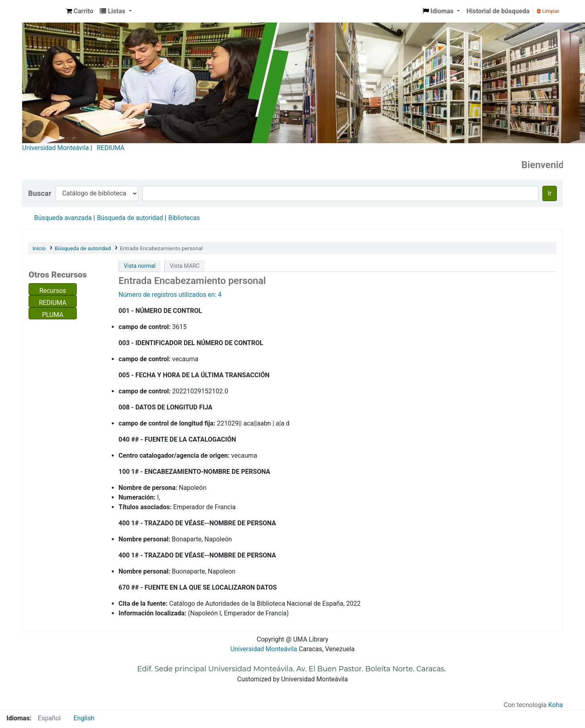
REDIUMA (111, 148)
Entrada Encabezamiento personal (161, 248)
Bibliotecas (184, 218)
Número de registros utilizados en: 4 (170, 295)
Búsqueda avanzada (63, 218)
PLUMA (52, 315)
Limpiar (548, 11)
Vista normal (140, 266)
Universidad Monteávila (55, 148)
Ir (550, 193)
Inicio (39, 248)
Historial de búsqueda (498, 11)
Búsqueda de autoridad (130, 218)
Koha (556, 705)
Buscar (40, 193)
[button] (80, 11)
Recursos (53, 291)
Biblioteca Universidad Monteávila (43, 11)
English (84, 718)
